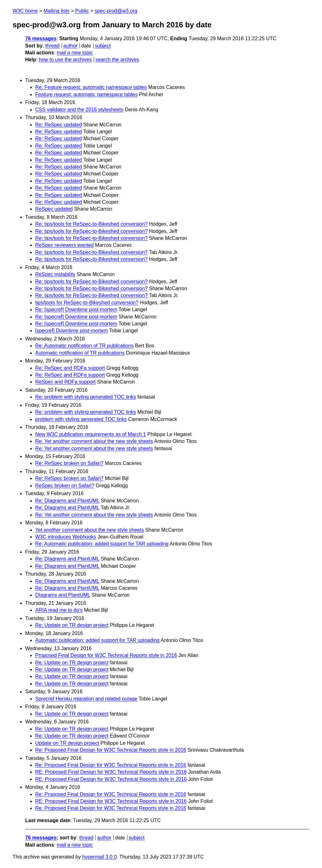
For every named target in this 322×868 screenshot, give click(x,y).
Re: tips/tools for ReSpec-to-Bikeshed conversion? (92, 224)
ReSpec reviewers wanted (64, 245)
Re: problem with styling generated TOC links (86, 397)
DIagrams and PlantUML (63, 595)
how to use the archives (65, 60)
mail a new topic (75, 53)
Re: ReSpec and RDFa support (70, 368)
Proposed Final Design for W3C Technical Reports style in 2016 (106, 655)
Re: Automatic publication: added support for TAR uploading (102, 544)
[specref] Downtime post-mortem (72, 331)
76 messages (41, 39)
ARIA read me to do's (59, 610)
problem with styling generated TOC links (81, 419)
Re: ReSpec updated (59, 125)
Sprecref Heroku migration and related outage (86, 699)
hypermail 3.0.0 (99, 857)
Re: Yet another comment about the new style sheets (94, 441)
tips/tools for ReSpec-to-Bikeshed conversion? (87, 303)
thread (52, 46)
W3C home (25, 11)
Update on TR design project (67, 743)
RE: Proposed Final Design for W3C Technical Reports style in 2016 (111, 772)
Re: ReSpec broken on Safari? (69, 463)
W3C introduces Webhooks (66, 537)
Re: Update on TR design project (72, 625)
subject (103, 46)
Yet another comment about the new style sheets (89, 530)
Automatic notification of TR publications (80, 353)
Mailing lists (56, 11)
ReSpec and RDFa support (65, 382)
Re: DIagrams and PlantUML (67, 501)
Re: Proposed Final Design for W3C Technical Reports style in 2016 (111, 750)
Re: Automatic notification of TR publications (84, 346)
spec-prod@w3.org (116, 11)
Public (82, 11)
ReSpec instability (55, 274)
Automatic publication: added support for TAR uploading (97, 640)
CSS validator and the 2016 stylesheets (79, 110)
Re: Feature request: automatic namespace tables (91, 87)
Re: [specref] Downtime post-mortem (76, 310)
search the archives (117, 60)
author (70, 46)
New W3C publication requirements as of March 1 (91, 434)
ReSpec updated (54, 209)
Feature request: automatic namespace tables (86, 94)
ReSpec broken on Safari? (65, 486)
